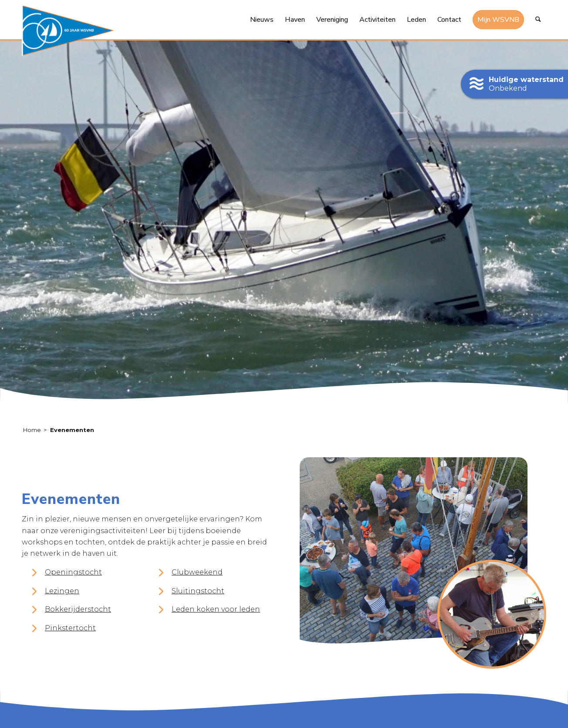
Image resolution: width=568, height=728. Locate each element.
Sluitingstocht (198, 591)
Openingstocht (73, 572)
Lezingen (62, 591)
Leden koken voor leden (216, 609)
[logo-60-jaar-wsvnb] (68, 31)
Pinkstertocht (70, 628)
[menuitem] (262, 20)
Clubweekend (197, 572)
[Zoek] (538, 20)
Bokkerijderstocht (78, 609)
